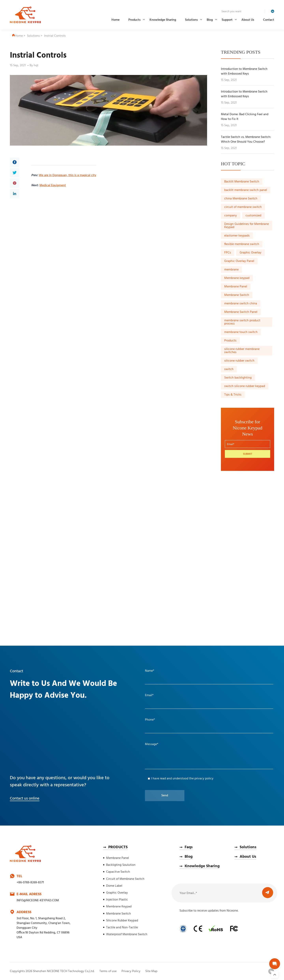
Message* (152, 744)
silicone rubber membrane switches (242, 351)
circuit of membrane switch (243, 207)
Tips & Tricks (233, 395)
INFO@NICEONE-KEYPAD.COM (38, 901)
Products (135, 20)
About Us (248, 20)
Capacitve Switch (118, 872)
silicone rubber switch (239, 361)
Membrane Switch (237, 295)
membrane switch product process (242, 322)
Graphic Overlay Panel (239, 261)
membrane (231, 270)
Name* (150, 671)
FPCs (228, 253)
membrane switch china (241, 304)
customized (253, 216)
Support (227, 20)
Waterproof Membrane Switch (127, 934)
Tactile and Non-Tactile (122, 928)
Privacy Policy (131, 971)
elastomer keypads (237, 236)
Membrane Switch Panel (241, 312)
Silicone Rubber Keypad (122, 921)
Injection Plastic (117, 900)
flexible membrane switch (242, 244)
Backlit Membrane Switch (242, 182)
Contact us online (25, 799)
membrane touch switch (241, 332)
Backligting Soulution (121, 865)
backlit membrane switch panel (246, 190)
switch (229, 369)
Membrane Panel (236, 287)
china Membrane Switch (241, 199)
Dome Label (114, 886)
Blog (210, 20)
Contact (269, 20)
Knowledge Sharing (163, 20)
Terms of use (108, 971)
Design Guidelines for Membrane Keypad (247, 226)
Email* (149, 695)
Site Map (151, 971)
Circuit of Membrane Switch (125, 879)
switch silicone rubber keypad (245, 386)
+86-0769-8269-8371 (30, 883)
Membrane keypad (237, 278)
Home (115, 20)
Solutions (191, 20)
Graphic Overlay (250, 253)
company (231, 216)
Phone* (150, 720)
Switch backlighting (238, 378)
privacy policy (204, 779)
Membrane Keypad (119, 907)
